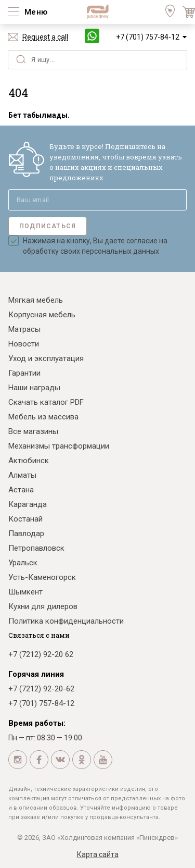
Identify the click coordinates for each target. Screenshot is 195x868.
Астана (21, 490)
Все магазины (33, 431)
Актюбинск (29, 461)
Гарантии (24, 373)
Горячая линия (36, 674)
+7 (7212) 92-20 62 (41, 654)
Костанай (25, 519)
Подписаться (48, 226)
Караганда (28, 504)
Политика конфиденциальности (66, 621)
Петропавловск (36, 548)
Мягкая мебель (36, 300)
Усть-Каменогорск (42, 577)
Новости (24, 344)
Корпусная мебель (42, 315)
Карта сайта (98, 854)
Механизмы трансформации (59, 446)
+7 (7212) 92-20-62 (41, 689)
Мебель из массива (43, 417)
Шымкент (25, 592)
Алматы (22, 475)
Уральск (23, 563)
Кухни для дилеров (43, 606)
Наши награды (34, 388)
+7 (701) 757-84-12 (148, 37)
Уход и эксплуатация (46, 358)
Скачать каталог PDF (46, 402)
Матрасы (24, 329)
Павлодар (26, 534)
